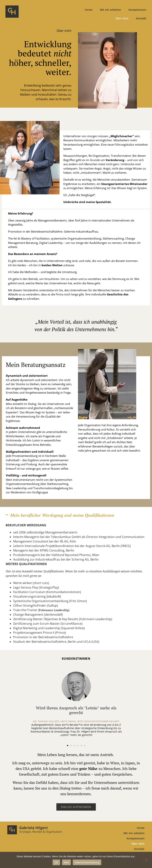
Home (89, 10)
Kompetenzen (137, 10)
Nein (67, 862)
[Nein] (146, 860)
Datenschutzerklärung (87, 862)
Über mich (122, 18)
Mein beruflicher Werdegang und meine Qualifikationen (62, 515)
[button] (76, 515)
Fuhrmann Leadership (54, 610)
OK (56, 862)
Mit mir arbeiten (110, 10)
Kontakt (141, 18)
